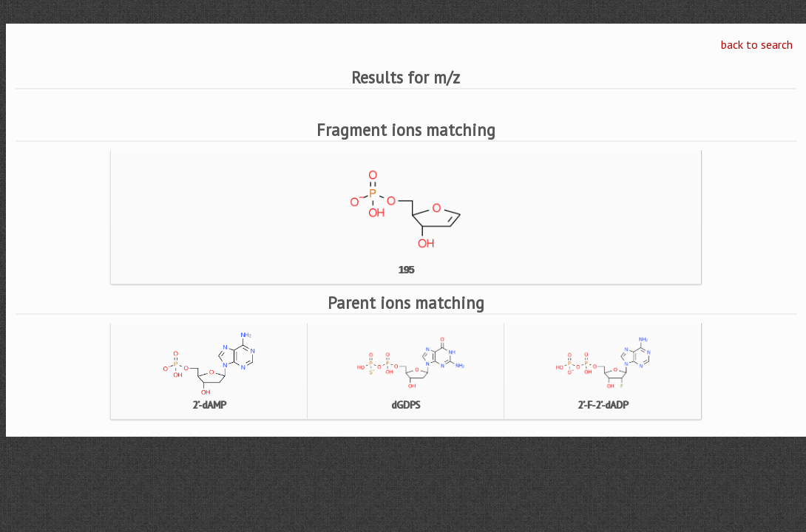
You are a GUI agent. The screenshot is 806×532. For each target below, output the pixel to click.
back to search (757, 44)
